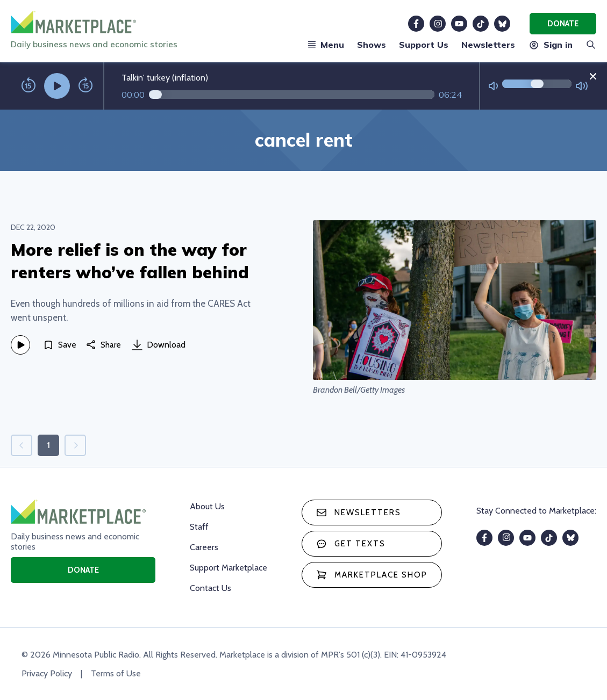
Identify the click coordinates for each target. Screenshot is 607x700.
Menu (326, 45)
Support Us (424, 45)
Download (159, 345)
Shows (372, 45)
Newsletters (488, 45)
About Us (207, 506)
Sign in (550, 45)
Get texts (351, 544)
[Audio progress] (292, 95)
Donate (563, 24)
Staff (199, 527)
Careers (204, 547)
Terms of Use (116, 673)
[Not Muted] (493, 86)
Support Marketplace (228, 568)
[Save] (60, 345)
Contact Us (210, 588)
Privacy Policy (47, 673)
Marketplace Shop (372, 575)
